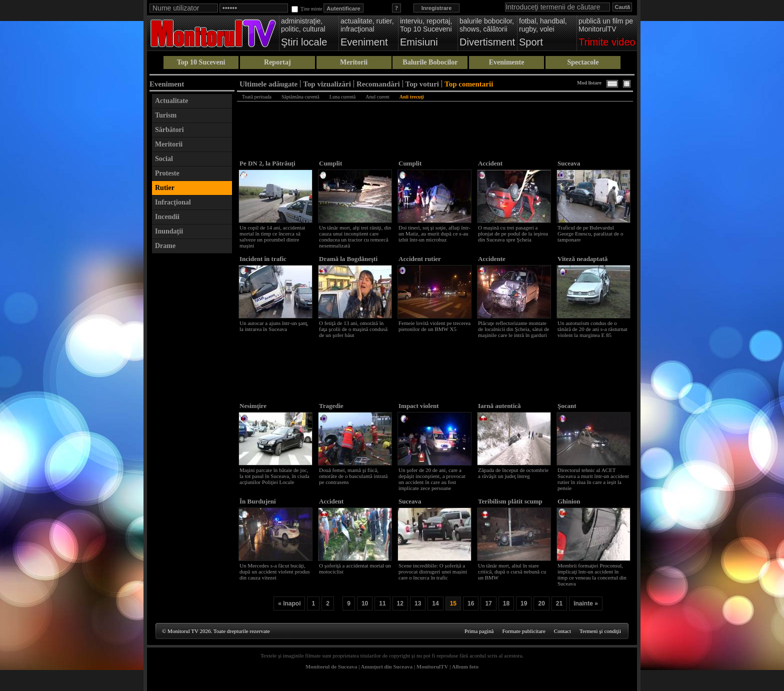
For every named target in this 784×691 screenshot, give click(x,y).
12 (400, 603)
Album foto (465, 666)
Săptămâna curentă (300, 97)
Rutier (165, 188)
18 (506, 603)
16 (471, 603)
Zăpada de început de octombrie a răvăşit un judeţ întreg (513, 473)
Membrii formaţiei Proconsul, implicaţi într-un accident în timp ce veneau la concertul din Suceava (592, 574)
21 (559, 603)
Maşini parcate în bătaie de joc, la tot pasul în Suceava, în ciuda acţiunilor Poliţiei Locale (274, 476)
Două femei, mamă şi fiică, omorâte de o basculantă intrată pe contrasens (353, 476)
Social (164, 159)
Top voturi (422, 84)
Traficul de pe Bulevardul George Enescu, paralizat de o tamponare (590, 233)
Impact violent (419, 406)
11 (382, 603)
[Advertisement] (192, 408)
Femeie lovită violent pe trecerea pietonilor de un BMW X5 (434, 326)
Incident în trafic (263, 259)
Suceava (569, 163)
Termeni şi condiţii (600, 631)
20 (541, 603)
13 (418, 603)
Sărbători (169, 130)
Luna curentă (342, 97)
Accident (490, 163)
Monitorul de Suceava (331, 666)
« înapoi (289, 603)
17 (488, 603)
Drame (165, 246)
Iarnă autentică (499, 406)
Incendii (167, 217)
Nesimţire (253, 406)
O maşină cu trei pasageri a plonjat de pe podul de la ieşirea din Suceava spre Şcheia (513, 233)
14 (435, 603)
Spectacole (583, 62)
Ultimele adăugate (268, 84)
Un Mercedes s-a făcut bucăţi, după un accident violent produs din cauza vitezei (275, 571)
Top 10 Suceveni (201, 62)
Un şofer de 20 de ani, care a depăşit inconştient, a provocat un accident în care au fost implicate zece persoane (432, 479)
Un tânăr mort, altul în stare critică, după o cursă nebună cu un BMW (512, 571)
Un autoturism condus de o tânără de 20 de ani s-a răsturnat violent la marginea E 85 (592, 329)
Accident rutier (420, 259)
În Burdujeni (258, 501)
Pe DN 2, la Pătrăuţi (267, 163)
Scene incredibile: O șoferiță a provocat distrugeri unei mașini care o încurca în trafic (433, 571)
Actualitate (171, 101)
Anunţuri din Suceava (387, 666)
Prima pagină (479, 631)
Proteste (167, 173)
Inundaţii (169, 231)
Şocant (567, 406)
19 (524, 603)
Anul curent (377, 97)
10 (365, 603)
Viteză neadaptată (582, 259)
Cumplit (330, 163)
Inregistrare (437, 8)
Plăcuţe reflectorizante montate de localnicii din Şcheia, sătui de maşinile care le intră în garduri (513, 329)
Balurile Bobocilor (430, 62)
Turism (166, 115)
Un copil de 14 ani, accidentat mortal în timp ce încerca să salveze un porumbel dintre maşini (272, 236)
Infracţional (173, 202)
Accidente (492, 259)
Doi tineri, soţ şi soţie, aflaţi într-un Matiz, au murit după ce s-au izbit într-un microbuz (434, 233)
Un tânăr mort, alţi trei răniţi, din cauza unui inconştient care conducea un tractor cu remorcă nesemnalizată (355, 236)
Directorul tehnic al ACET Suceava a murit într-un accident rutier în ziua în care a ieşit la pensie (593, 479)
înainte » (586, 603)
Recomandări (378, 84)
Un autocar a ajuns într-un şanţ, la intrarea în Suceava (274, 326)
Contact (562, 631)
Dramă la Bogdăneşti (348, 259)
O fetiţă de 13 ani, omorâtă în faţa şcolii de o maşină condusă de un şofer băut (353, 329)
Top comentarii (469, 84)
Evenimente (507, 62)
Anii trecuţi (412, 97)
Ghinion (569, 501)
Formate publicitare (523, 631)
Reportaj (277, 62)
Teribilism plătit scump (510, 501)
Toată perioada (257, 97)
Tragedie (331, 406)
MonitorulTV (432, 666)
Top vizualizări (327, 84)
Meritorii (354, 62)
